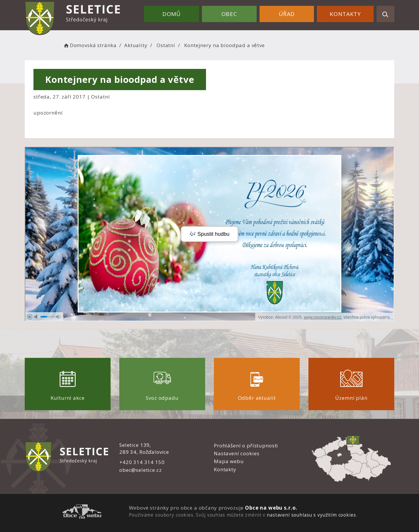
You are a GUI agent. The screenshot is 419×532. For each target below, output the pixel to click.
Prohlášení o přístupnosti (246, 446)
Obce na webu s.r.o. (271, 508)
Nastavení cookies (237, 453)
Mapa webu (229, 461)
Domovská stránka (90, 45)
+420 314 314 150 (142, 462)
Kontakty (345, 14)
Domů (172, 14)
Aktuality (136, 45)
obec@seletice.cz (141, 470)
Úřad (287, 14)
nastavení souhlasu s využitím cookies (311, 515)
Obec (229, 14)
